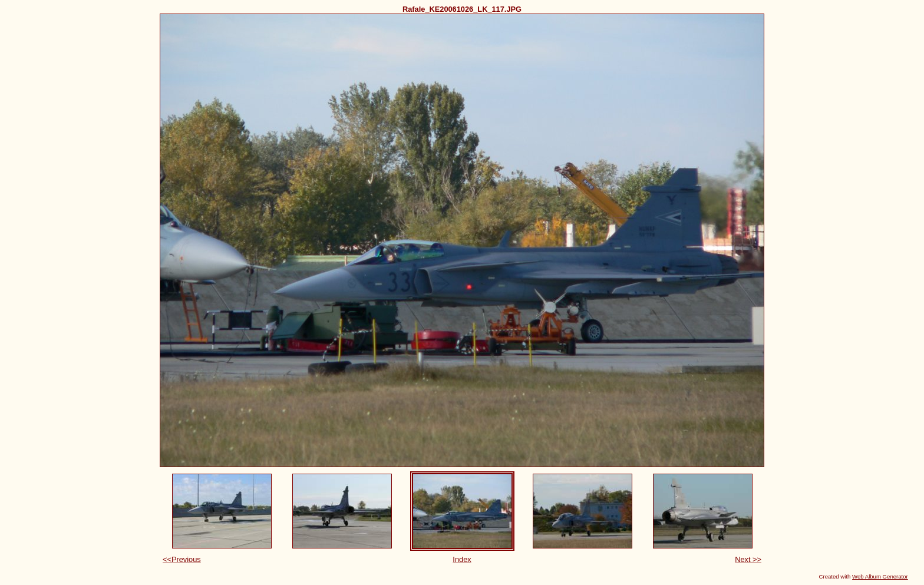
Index (462, 559)
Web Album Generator (880, 576)
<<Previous (182, 559)
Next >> (748, 559)
